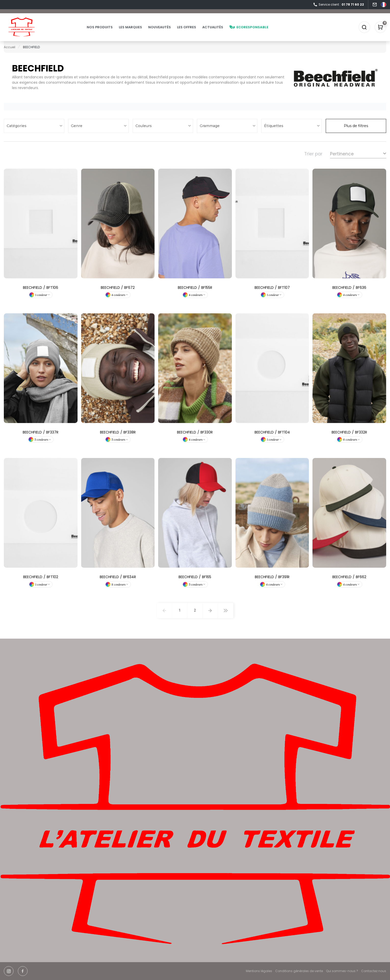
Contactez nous (374, 971)
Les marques (131, 27)
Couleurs (144, 126)
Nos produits (100, 27)
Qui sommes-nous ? (342, 971)
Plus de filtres (356, 126)
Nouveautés (160, 27)
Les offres (187, 27)
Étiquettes (274, 126)
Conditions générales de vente (299, 971)
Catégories (17, 126)
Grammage (210, 126)
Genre (77, 126)
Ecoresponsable (249, 27)
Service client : (338, 5)
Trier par (313, 154)
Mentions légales (259, 971)
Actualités (213, 27)
